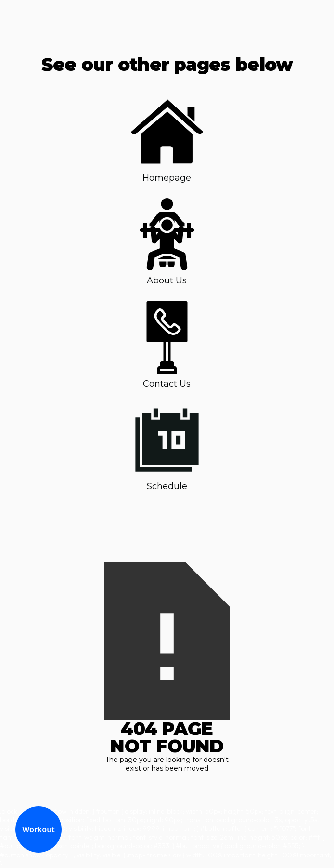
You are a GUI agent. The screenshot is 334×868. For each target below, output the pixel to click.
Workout (39, 829)
